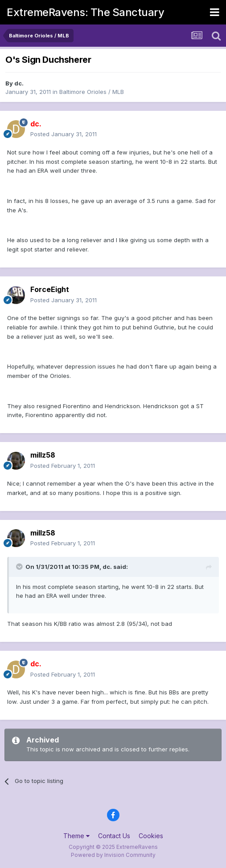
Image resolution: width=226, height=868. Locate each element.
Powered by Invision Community (113, 855)
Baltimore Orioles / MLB (92, 92)
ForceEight (50, 289)
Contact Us (114, 836)
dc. (19, 83)
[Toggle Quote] (20, 567)
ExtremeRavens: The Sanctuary (85, 12)
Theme (76, 836)
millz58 (43, 455)
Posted (64, 134)
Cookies (151, 836)
